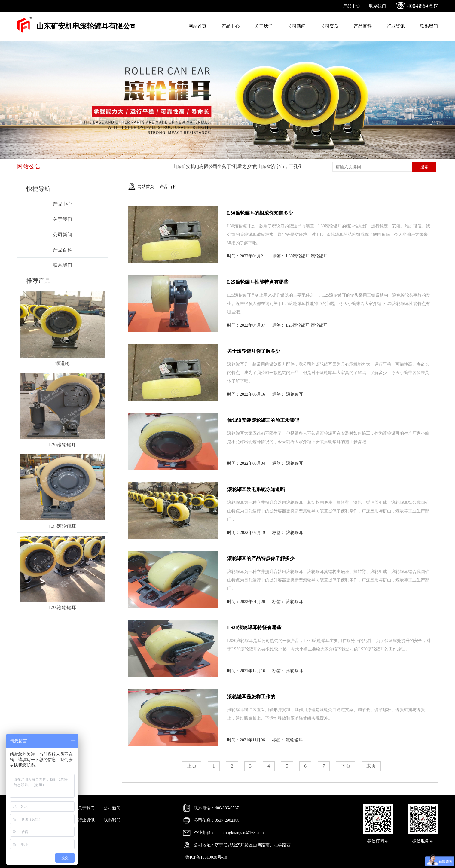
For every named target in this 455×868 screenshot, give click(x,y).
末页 (371, 766)
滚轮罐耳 (319, 256)
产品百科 (363, 26)
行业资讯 (396, 26)
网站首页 (197, 26)
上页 (192, 766)
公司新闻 (297, 26)
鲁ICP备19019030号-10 (206, 857)
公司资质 (330, 26)
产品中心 (352, 6)
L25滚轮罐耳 (298, 325)
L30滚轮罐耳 (298, 256)
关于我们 (264, 26)
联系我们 (377, 6)
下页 (346, 766)
